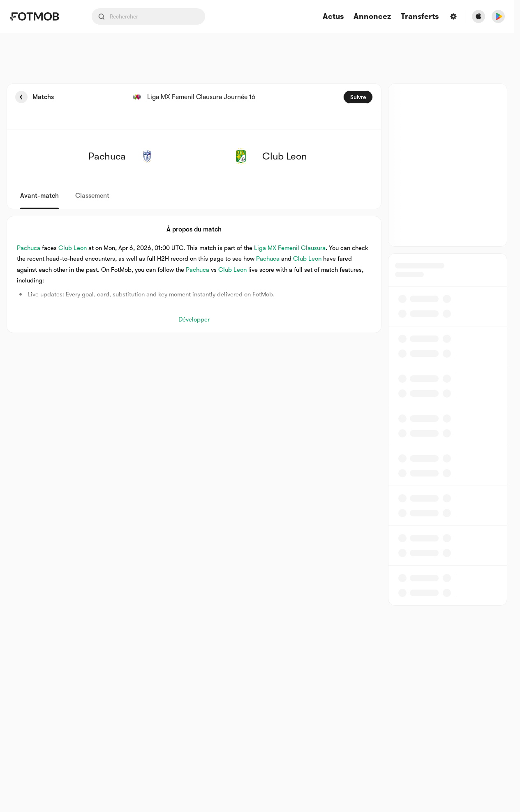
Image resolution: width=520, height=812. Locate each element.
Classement (92, 196)
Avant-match (39, 196)
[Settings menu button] (453, 16)
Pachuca (29, 248)
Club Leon (73, 248)
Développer (194, 319)
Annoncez (372, 17)
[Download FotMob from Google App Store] (498, 16)
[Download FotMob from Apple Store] (478, 16)
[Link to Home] (40, 16)
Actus (333, 17)
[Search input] (148, 16)
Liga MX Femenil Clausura (290, 248)
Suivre (358, 97)
